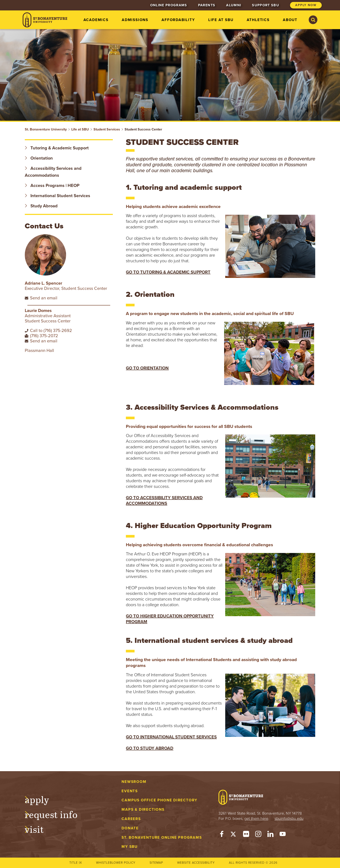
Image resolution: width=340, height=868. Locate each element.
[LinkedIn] (270, 835)
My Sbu (130, 847)
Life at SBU (80, 129)
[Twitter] (234, 835)
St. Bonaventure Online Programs (162, 837)
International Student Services (57, 196)
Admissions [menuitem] (135, 20)
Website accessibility (196, 863)
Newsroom (134, 782)
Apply (41, 799)
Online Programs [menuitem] (169, 5)
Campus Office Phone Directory (159, 800)
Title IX (76, 863)
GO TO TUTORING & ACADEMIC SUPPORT (168, 272)
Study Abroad (41, 206)
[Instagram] (258, 835)
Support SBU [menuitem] (266, 5)
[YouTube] (283, 835)
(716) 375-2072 (44, 336)
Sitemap (156, 863)
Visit (39, 829)
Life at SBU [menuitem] (221, 20)
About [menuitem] (290, 20)
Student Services (107, 129)
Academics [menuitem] (96, 20)
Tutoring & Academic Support (57, 148)
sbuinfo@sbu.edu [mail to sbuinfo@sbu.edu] (289, 818)
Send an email (44, 298)
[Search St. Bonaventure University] (313, 20)
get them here (256, 818)
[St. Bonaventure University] (45, 20)
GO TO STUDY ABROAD (150, 748)
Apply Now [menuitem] (306, 5)
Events (130, 791)
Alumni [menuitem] (234, 5)
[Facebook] (222, 835)
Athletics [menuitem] (258, 20)
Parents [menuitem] (207, 5)
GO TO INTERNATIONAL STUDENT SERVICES (171, 737)
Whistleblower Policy (116, 863)
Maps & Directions (143, 809)
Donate (130, 828)
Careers (131, 819)
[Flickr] (246, 835)
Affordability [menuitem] (178, 20)
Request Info (56, 814)
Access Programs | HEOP (52, 186)
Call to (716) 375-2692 (51, 331)
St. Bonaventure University (46, 129)
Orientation (39, 158)
